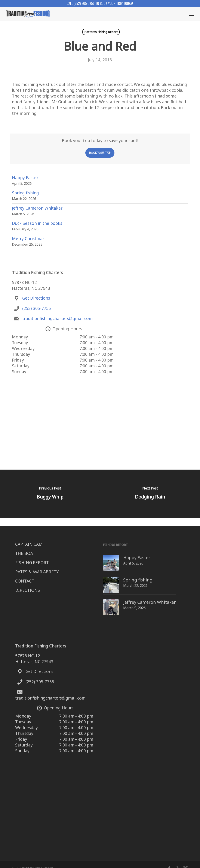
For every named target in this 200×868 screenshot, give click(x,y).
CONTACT (25, 581)
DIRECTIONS (28, 590)
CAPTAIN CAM (29, 544)
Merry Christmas (28, 239)
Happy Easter (25, 178)
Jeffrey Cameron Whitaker (37, 208)
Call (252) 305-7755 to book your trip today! (100, 3)
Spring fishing (25, 193)
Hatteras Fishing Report (101, 32)
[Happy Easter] (103, 558)
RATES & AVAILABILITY (37, 572)
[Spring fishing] (103, 579)
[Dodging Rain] (150, 494)
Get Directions (36, 298)
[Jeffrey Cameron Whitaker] (103, 598)
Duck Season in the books (37, 223)
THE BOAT (25, 553)
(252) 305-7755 (37, 308)
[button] (191, 14)
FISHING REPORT (32, 563)
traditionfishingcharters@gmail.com (57, 318)
